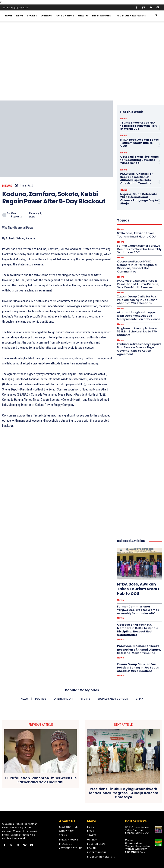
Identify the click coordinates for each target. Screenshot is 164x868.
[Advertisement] (82, 68)
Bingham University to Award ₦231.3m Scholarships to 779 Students (137, 330)
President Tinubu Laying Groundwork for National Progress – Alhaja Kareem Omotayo (123, 789)
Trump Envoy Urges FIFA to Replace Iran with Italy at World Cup (138, 126)
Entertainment (102, 15)
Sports (32, 15)
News (20, 15)
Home (9, 15)
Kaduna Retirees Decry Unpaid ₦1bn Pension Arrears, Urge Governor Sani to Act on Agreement (138, 347)
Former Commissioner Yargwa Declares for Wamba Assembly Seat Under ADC (139, 608)
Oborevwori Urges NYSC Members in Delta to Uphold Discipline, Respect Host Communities (137, 627)
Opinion (46, 15)
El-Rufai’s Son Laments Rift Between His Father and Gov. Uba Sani (41, 776)
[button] (156, 16)
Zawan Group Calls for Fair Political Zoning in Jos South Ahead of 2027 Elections (137, 299)
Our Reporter (17, 215)
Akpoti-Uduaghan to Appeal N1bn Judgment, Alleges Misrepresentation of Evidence (138, 314)
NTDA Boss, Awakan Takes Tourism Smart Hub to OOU (139, 143)
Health (83, 15)
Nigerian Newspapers (131, 15)
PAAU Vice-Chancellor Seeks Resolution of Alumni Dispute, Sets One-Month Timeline (139, 647)
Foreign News (65, 15)
